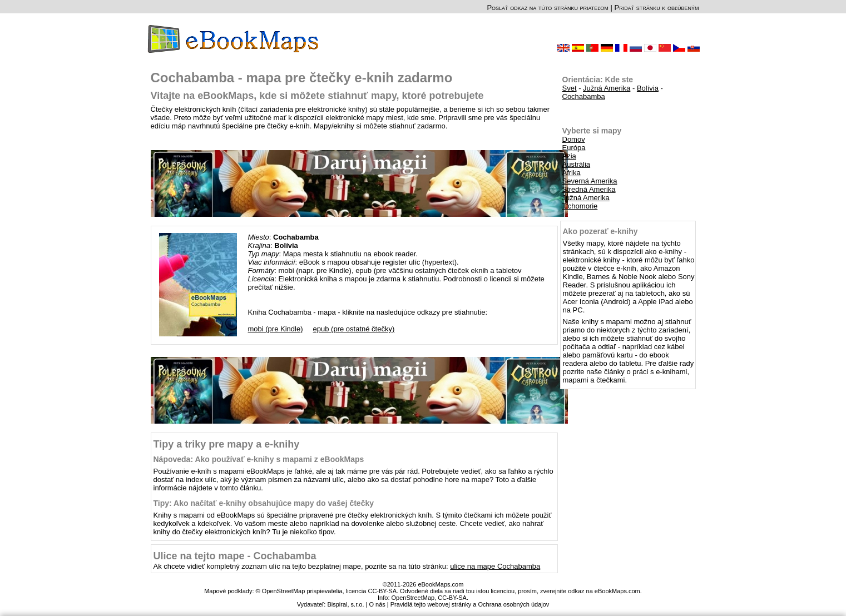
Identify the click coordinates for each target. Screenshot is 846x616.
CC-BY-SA (452, 598)
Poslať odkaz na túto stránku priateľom (547, 8)
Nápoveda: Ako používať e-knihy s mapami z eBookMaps (259, 459)
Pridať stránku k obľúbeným (656, 8)
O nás (377, 604)
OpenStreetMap (413, 598)
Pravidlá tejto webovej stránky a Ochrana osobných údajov (470, 604)
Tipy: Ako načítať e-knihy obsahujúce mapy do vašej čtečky (264, 503)
